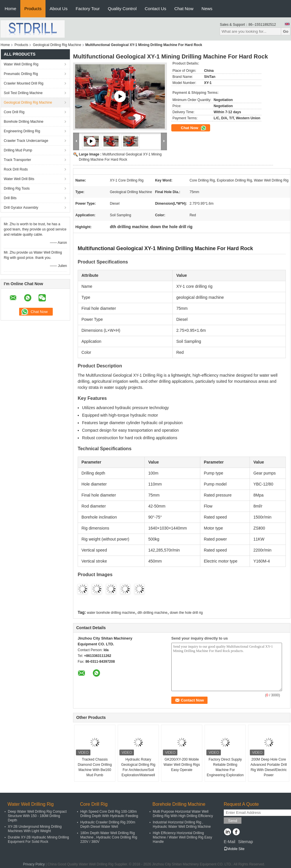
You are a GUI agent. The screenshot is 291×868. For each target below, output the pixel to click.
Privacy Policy (34, 864)
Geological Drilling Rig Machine (57, 45)
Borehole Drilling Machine (24, 122)
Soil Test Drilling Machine (23, 93)
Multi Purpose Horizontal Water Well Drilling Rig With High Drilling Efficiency (183, 814)
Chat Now (184, 9)
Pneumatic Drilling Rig (21, 74)
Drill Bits (10, 198)
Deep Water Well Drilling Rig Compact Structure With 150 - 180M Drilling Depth (37, 816)
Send (233, 821)
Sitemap (245, 842)
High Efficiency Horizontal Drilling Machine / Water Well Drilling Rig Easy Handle (182, 837)
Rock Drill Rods (16, 169)
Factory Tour (88, 9)
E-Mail (230, 842)
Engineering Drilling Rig (22, 131)
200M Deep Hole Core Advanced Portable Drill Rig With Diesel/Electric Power (269, 767)
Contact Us (155, 9)
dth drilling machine (152, 613)
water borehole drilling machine (111, 613)
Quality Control (122, 9)
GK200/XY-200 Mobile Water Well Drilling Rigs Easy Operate (182, 765)
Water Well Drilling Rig (21, 64)
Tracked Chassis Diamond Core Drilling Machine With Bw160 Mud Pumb (95, 767)
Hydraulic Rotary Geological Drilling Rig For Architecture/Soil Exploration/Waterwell (138, 767)
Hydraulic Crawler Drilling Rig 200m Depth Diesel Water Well (108, 824)
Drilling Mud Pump (18, 150)
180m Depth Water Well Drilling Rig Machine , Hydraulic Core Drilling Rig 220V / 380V (109, 837)
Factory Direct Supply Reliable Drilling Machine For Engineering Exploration (225, 767)
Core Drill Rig (14, 112)
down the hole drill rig (186, 613)
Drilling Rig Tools (17, 188)
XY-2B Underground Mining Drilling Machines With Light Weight (35, 829)
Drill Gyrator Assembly (21, 208)
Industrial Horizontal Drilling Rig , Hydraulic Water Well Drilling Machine (182, 824)
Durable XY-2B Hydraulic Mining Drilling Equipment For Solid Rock (38, 839)
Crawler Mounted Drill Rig (24, 83)
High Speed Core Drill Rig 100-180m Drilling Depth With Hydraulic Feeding (109, 814)
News (207, 9)
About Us (59, 9)
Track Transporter (17, 160)
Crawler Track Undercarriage (26, 141)
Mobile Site (234, 849)
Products (33, 9)
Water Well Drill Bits (19, 179)
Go (286, 31)
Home (10, 9)
